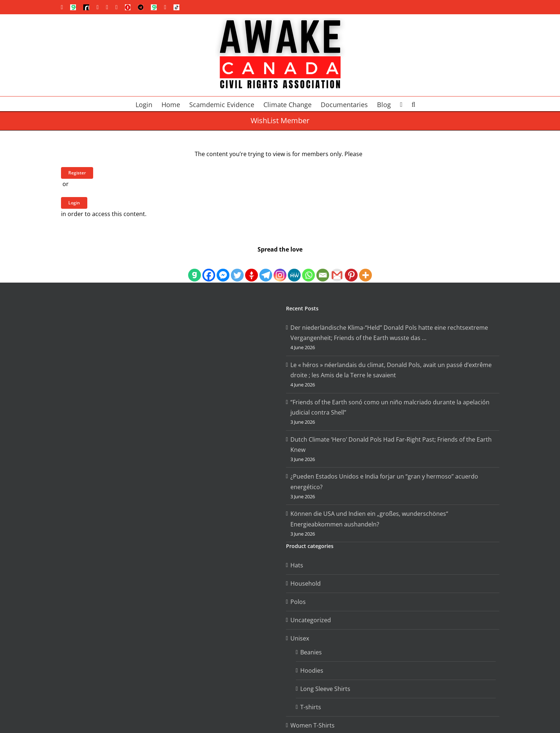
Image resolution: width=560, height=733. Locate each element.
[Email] (323, 269)
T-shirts (311, 707)
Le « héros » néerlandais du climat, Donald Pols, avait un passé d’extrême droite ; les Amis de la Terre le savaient (391, 370)
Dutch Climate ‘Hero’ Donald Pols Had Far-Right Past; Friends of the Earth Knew (391, 445)
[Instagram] (280, 269)
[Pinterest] (351, 269)
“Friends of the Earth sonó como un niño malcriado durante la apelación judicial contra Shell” (390, 407)
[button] (414, 104)
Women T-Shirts (313, 725)
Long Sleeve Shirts (325, 689)
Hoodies (312, 670)
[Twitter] (237, 269)
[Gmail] (337, 269)
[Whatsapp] (308, 269)
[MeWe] (294, 269)
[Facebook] (209, 269)
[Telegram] (266, 269)
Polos (298, 602)
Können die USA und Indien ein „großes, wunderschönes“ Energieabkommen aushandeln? (369, 519)
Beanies (311, 652)
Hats (297, 565)
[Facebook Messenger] (223, 269)
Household (306, 583)
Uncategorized (311, 620)
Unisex (300, 638)
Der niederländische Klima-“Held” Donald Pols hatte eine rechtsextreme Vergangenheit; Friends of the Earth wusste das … (389, 333)
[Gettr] (252, 269)
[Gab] (195, 269)
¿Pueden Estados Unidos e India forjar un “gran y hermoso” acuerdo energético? (384, 482)
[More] (365, 269)
